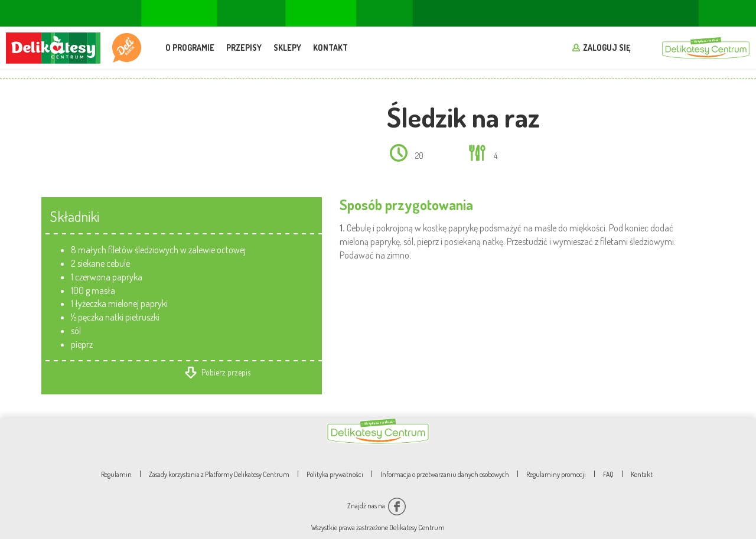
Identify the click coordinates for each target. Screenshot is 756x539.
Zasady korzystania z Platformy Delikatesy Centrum (219, 474)
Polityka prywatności (335, 474)
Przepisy (244, 48)
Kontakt (330, 48)
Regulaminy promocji (556, 474)
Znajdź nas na (377, 506)
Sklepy (287, 48)
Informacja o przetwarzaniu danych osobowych (445, 474)
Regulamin (116, 474)
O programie (190, 48)
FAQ (608, 474)
